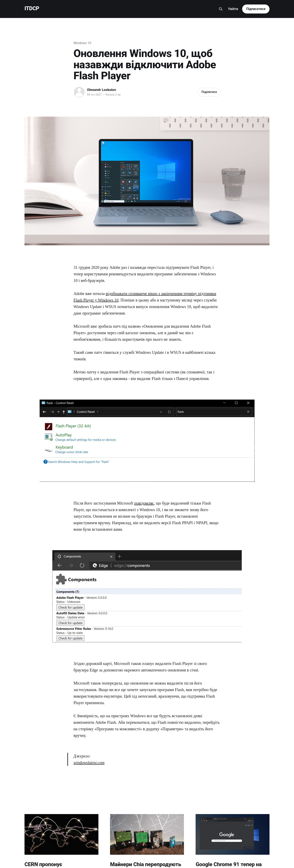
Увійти (233, 9)
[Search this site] (221, 9)
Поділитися (209, 92)
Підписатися (256, 9)
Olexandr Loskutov (101, 90)
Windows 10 (82, 43)
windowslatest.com (89, 763)
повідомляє (144, 503)
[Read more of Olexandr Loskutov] (79, 92)
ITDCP (32, 8)
